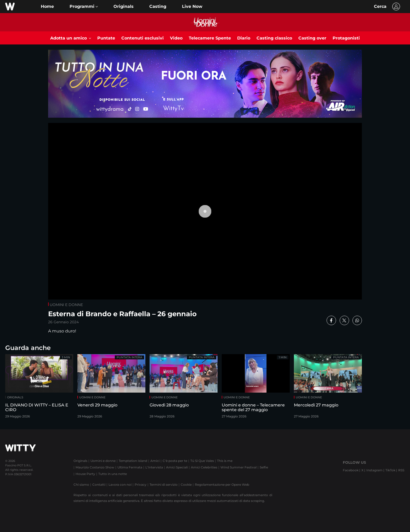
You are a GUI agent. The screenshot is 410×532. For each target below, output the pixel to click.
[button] (84, 7)
